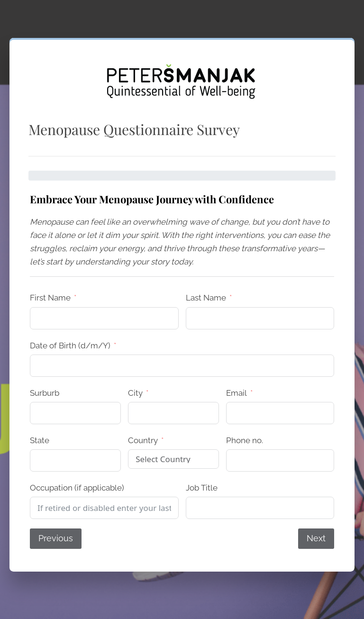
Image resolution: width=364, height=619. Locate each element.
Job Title (202, 488)
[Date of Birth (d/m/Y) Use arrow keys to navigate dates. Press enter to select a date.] (182, 366)
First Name (50, 298)
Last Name (206, 298)
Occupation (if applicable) (77, 488)
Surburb (45, 393)
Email (237, 393)
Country (143, 440)
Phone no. (245, 440)
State (40, 440)
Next (316, 538)
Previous (56, 538)
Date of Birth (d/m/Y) (70, 346)
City (135, 393)
